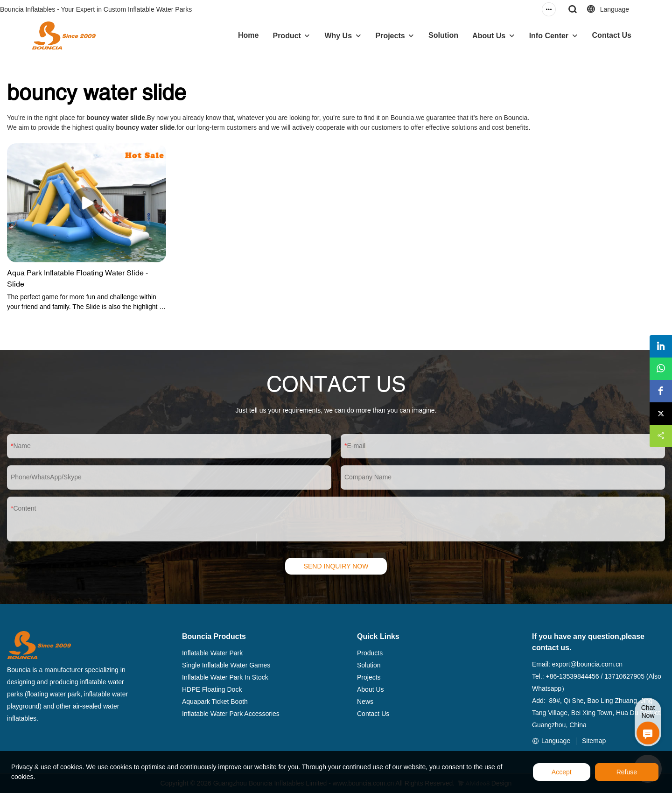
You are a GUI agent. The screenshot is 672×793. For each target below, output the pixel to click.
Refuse (627, 772)
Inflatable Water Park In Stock (225, 677)
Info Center (549, 36)
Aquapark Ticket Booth (215, 702)
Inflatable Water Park (212, 653)
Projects (390, 36)
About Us (489, 36)
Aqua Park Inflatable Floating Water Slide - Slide (77, 278)
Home (248, 35)
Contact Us (612, 35)
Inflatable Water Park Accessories (231, 714)
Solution (443, 35)
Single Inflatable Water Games (226, 665)
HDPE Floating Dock (212, 689)
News (365, 702)
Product (287, 36)
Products (370, 653)
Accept (562, 772)
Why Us (338, 36)
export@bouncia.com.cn (587, 664)
